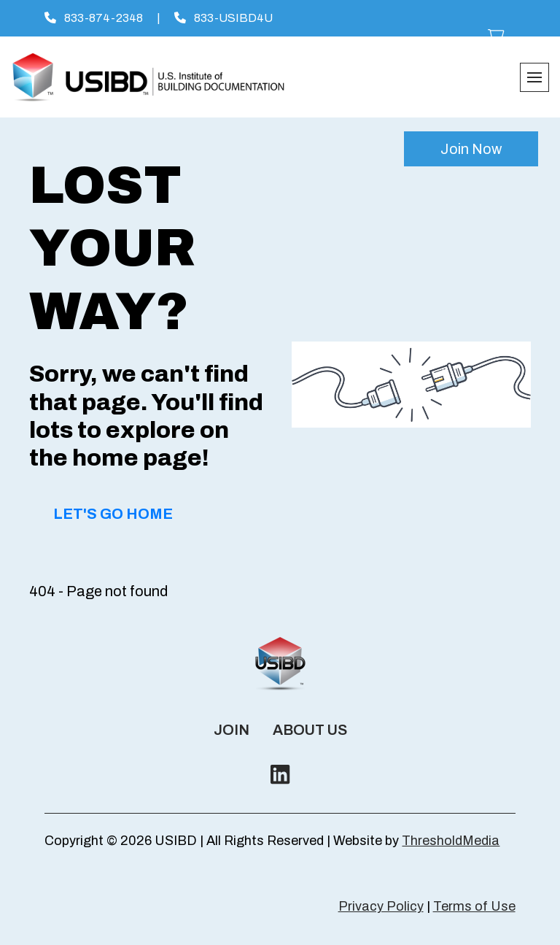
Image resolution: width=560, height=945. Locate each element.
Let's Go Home (113, 514)
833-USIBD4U (223, 18)
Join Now (471, 149)
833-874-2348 (94, 18)
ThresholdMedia (451, 841)
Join (232, 730)
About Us (310, 730)
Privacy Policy (381, 906)
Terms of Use (474, 906)
